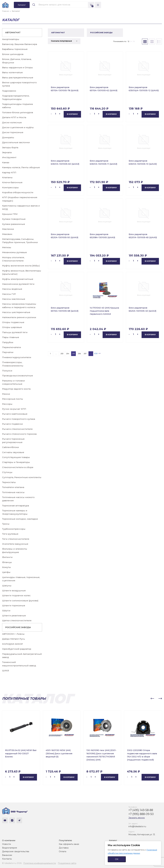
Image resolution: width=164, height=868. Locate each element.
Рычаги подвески (12, 424)
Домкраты (8, 137)
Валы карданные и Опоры (18, 67)
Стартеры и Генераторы (16, 462)
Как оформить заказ (69, 844)
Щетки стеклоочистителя (17, 620)
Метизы (7, 247)
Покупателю (65, 840)
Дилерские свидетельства (16, 851)
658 (96, 353)
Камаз (6, 162)
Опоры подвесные (13, 322)
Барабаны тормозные (15, 49)
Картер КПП (9, 172)
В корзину (72, 114)
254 (68, 354)
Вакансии (7, 855)
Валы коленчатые (12, 72)
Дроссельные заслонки (16, 142)
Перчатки (8, 352)
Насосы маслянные (14, 299)
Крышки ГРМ (10, 214)
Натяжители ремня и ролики (19, 317)
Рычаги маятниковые (15, 414)
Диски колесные (12, 122)
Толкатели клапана (13, 487)
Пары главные (11, 337)
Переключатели (12, 347)
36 (134, 41)
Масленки (8, 229)
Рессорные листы (13, 399)
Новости (6, 844)
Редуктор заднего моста (16, 389)
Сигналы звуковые (13, 452)
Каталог (113, 840)
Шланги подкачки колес (16, 595)
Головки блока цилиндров (18, 112)
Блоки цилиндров (13, 54)
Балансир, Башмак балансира (20, 44)
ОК (117, 859)
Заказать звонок (137, 818)
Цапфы (6, 572)
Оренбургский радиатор (17, 649)
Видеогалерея (10, 848)
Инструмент (9, 157)
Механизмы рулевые (14, 252)
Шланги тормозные (14, 605)
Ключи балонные (12, 182)
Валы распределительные (18, 78)
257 (85, 354)
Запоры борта (10, 147)
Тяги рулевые (10, 534)
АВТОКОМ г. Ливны (13, 634)
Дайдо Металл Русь (13, 639)
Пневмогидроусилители (17, 357)
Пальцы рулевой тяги (15, 332)
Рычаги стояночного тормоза (19, 434)
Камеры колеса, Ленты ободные (21, 167)
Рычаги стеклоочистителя (17, 429)
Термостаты (9, 482)
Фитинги (7, 557)
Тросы (6, 524)
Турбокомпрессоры (14, 529)
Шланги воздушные (14, 591)
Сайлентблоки (11, 447)
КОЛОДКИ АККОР (12, 644)
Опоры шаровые (12, 327)
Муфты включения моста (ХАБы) (21, 266)
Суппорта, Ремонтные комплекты (22, 477)
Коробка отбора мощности (18, 192)
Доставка (64, 848)
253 (62, 354)
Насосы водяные (12, 289)
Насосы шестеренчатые (16, 312)
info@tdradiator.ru (137, 826)
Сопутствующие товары (16, 457)
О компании (9, 840)
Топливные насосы (13, 492)
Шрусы (6, 610)
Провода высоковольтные (18, 376)
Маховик (7, 234)
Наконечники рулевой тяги (18, 284)
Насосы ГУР (9, 294)
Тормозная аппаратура (16, 506)
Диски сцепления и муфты (18, 127)
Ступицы (7, 472)
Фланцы (7, 562)
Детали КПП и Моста (14, 117)
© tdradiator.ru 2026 (12, 863)
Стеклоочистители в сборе (18, 467)
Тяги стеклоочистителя (16, 539)
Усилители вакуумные (15, 544)
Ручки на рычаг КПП (14, 409)
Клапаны (7, 177)
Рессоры (7, 404)
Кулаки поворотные (14, 219)
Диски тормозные (13, 132)
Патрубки (8, 342)
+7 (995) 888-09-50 (141, 814)
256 (79, 354)
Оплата (63, 851)
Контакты (7, 859)
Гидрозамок (9, 91)
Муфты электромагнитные (18, 279)
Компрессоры (10, 187)
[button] (152, 699)
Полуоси (7, 371)
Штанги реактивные (14, 616)
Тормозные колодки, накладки (20, 519)
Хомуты (6, 567)
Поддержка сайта (67, 863)
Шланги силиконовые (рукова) (20, 601)
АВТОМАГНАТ (13, 33)
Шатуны (7, 586)
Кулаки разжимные (14, 224)
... (56, 354)
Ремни (6, 394)
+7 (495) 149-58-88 (141, 810)
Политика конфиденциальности (40, 863)
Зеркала (7, 152)
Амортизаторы (11, 39)
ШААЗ (6, 671)
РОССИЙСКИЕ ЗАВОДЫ (18, 627)
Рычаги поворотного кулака (19, 419)
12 (129, 41)
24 (131, 41)
